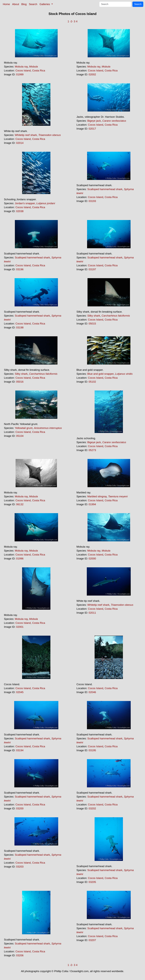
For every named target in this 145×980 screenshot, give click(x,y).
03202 (92, 808)
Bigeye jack (94, 121)
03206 (20, 955)
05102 (92, 382)
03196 (20, 269)
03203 (20, 867)
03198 (20, 327)
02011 (92, 613)
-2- (71, 21)
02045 (20, 692)
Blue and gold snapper (101, 374)
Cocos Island (23, 70)
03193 (92, 201)
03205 (92, 882)
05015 (92, 324)
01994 (92, 504)
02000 (92, 559)
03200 (20, 808)
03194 (20, 750)
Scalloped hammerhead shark (105, 189)
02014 (20, 143)
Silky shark (94, 316)
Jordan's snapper (25, 203)
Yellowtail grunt (24, 428)
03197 (92, 269)
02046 (92, 692)
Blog (24, 4)
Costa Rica (39, 70)
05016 (20, 382)
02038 (20, 211)
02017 (92, 129)
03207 (92, 940)
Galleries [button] (45, 4)
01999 (20, 74)
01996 (20, 559)
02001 (20, 627)
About (16, 4)
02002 (92, 74)
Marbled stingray (97, 496)
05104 (20, 436)
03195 (92, 750)
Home (6, 4)
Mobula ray (21, 67)
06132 (20, 504)
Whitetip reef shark (26, 135)
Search (33, 4)
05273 (92, 450)
